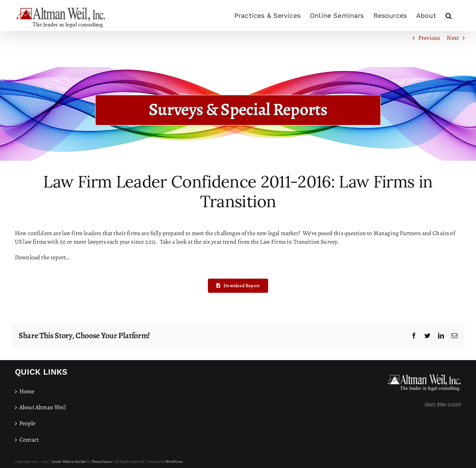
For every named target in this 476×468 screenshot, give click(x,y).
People (27, 423)
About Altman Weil (43, 407)
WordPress (174, 461)
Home (27, 391)
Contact (29, 440)
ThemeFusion (102, 461)
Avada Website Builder (69, 461)
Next (453, 38)
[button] (449, 16)
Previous (429, 38)
